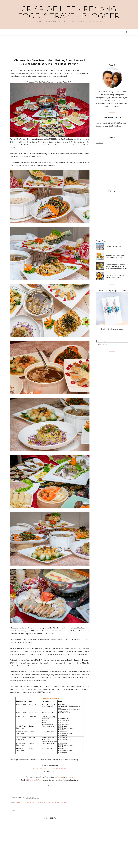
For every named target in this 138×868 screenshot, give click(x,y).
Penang (64, 803)
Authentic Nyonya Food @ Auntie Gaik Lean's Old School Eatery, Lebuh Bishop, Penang (117, 266)
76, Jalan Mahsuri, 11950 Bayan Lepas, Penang (50, 768)
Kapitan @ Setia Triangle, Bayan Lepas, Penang (115, 276)
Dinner (18, 803)
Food (24, 803)
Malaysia (42, 803)
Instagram (69, 777)
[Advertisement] (49, 47)
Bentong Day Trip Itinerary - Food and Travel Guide (116, 256)
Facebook (61, 777)
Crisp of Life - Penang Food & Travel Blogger (69, 12)
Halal (29, 803)
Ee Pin (38, 780)
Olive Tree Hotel (53, 803)
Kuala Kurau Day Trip (113, 246)
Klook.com (100, 143)
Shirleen (31, 780)
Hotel (35, 803)
